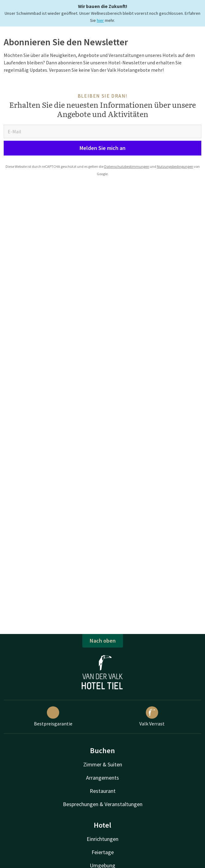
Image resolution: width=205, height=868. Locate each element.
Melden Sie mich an (102, 148)
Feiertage (103, 852)
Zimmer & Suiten (103, 764)
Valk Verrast (152, 717)
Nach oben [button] (103, 641)
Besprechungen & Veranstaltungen (103, 804)
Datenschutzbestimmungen (127, 166)
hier (100, 20)
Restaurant (103, 791)
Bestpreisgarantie (53, 717)
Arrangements (102, 778)
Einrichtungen (102, 839)
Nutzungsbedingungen (175, 166)
